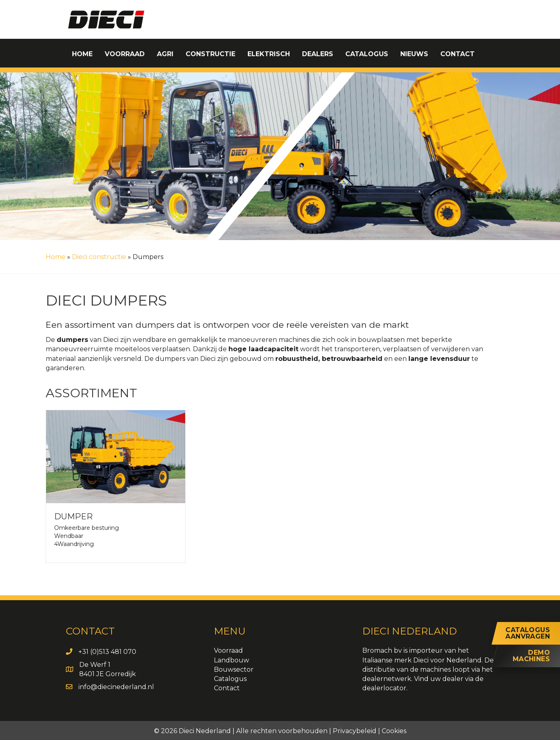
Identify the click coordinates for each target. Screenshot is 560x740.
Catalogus (230, 679)
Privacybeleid (355, 731)
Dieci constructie (99, 257)
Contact (227, 688)
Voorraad (228, 650)
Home (56, 257)
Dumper (73, 517)
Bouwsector (234, 669)
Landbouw (231, 660)
